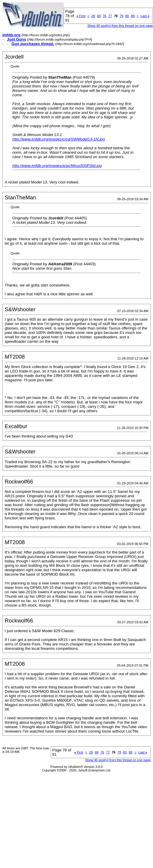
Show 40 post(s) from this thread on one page (120, 26)
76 (105, 16)
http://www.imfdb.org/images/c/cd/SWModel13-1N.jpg (59, 139)
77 (110, 16)
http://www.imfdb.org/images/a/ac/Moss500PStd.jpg (57, 166)
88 (133, 16)
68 (99, 16)
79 (121, 16)
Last (145, 16)
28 (93, 16)
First (81, 16)
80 (127, 16)
